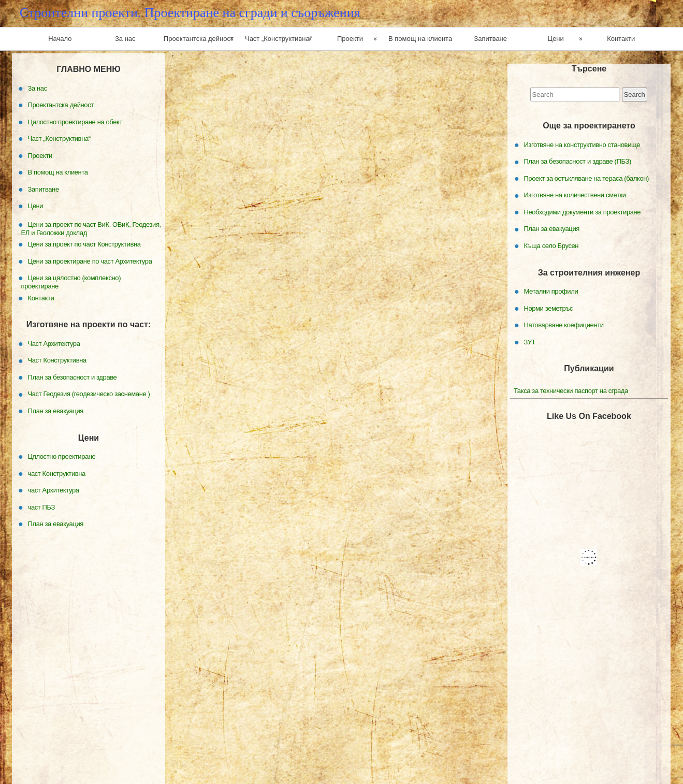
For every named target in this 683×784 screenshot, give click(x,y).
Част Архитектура (54, 344)
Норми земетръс (548, 308)
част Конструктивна (57, 473)
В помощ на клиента (420, 39)
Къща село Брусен (551, 246)
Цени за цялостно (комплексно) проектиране (71, 282)
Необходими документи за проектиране (582, 212)
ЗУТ (529, 342)
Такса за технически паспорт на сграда (571, 391)
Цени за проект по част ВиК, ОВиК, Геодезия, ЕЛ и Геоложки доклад (91, 228)
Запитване (490, 39)
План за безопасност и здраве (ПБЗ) (577, 161)
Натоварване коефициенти (563, 325)
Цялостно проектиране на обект (75, 121)
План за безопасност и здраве (72, 377)
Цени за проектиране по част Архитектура (90, 261)
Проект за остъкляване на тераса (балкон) (586, 178)
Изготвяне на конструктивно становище (582, 145)
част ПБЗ (42, 507)
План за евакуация (551, 229)
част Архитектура (54, 490)
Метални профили (551, 291)
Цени (556, 39)
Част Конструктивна (57, 360)
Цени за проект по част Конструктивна (84, 244)
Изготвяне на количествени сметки (575, 195)
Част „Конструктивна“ (278, 39)
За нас (125, 39)
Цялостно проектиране (62, 456)
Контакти (621, 39)
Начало (60, 39)
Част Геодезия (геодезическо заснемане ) (89, 394)
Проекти (350, 39)
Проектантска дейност (199, 39)
